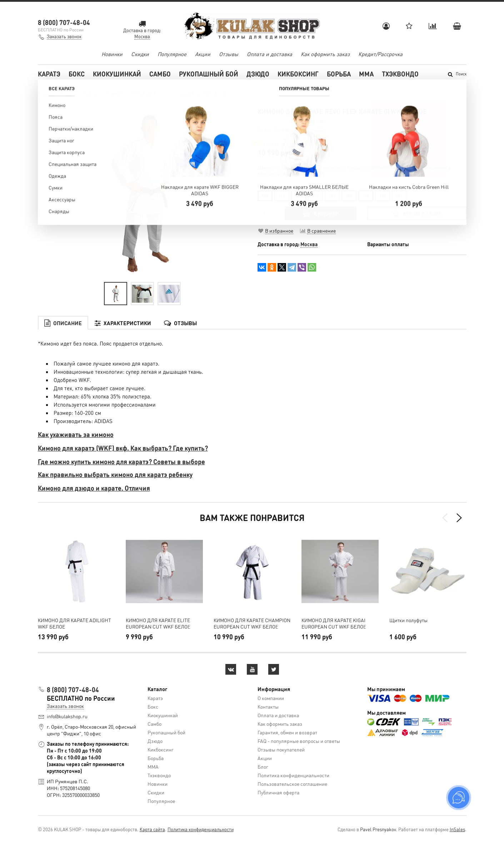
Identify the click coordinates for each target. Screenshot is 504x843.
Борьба (339, 74)
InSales (457, 829)
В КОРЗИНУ (321, 213)
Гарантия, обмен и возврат (287, 732)
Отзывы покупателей (281, 749)
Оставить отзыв (307, 121)
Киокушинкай (117, 74)
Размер (265, 186)
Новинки (112, 54)
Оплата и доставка (270, 54)
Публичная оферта (278, 792)
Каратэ (49, 74)
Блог (263, 767)
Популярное (172, 54)
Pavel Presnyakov (378, 829)
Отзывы (229, 54)
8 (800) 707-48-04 (64, 22)
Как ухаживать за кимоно (76, 434)
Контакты (268, 706)
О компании (271, 698)
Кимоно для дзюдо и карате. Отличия (94, 488)
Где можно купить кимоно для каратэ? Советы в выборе (121, 462)
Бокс (77, 74)
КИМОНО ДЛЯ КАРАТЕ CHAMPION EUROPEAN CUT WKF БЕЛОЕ (252, 623)
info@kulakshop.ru (67, 716)
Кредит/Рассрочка (380, 54)
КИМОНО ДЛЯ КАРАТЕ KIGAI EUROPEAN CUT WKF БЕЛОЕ (334, 623)
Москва (309, 244)
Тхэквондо (400, 74)
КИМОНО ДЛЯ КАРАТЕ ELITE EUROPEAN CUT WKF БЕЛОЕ (158, 623)
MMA (366, 74)
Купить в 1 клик (417, 213)
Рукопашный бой (209, 74)
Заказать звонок (64, 36)
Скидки (140, 54)
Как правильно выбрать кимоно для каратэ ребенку (115, 474)
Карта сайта (152, 829)
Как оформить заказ (325, 54)
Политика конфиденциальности (293, 775)
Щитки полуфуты (408, 620)
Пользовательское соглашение (292, 784)
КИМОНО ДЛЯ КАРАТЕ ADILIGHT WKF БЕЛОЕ (74, 623)
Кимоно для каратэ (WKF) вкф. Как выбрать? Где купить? (123, 448)
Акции (203, 54)
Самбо (160, 74)
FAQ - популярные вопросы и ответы (299, 741)
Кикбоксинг (298, 74)
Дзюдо (258, 74)
